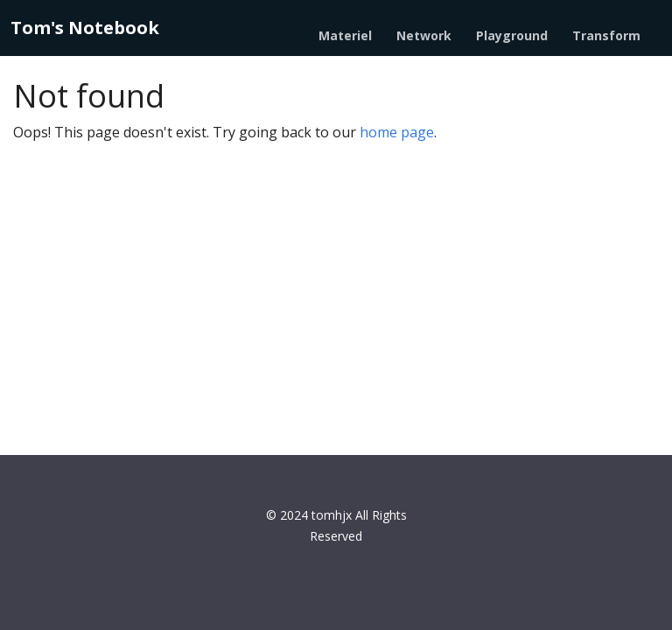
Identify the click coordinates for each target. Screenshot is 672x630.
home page (397, 132)
